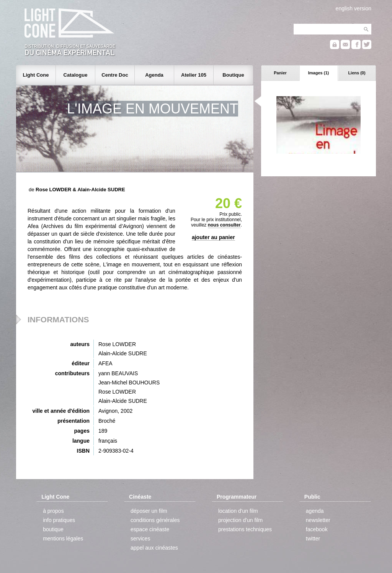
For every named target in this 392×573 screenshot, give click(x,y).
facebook (317, 529)
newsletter (318, 520)
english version (354, 8)
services (140, 539)
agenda (315, 511)
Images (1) (318, 73)
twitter (313, 539)
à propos (53, 511)
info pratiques (59, 520)
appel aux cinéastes (154, 548)
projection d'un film (240, 520)
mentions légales (63, 539)
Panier (280, 73)
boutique (53, 529)
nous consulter (224, 225)
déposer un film (149, 511)
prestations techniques (245, 529)
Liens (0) (357, 73)
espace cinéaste (150, 529)
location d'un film (238, 511)
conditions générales (155, 520)
